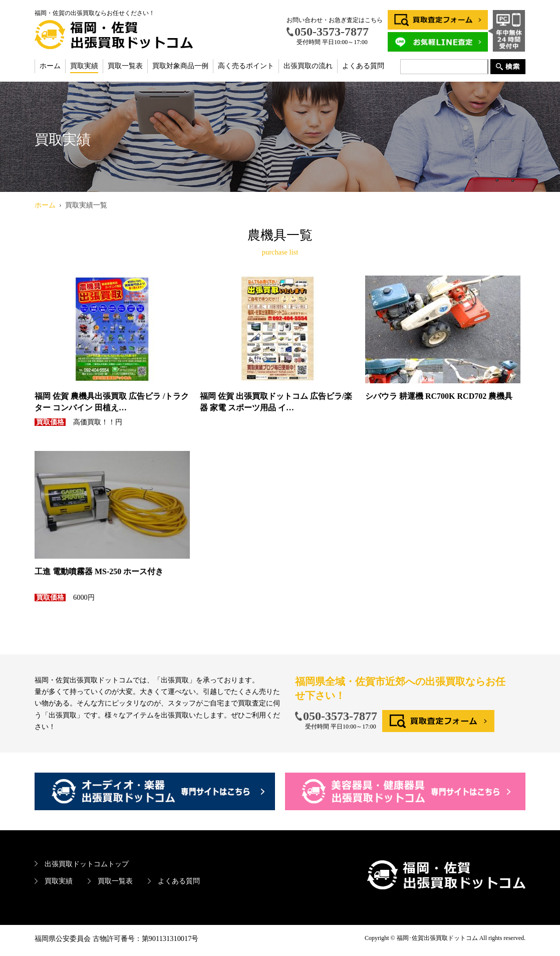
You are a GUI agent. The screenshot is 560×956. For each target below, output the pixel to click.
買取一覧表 (125, 66)
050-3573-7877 (340, 716)
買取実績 (84, 66)
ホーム (50, 66)
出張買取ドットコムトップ (87, 864)
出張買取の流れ (308, 66)
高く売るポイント (246, 66)
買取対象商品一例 (180, 66)
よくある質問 (363, 66)
